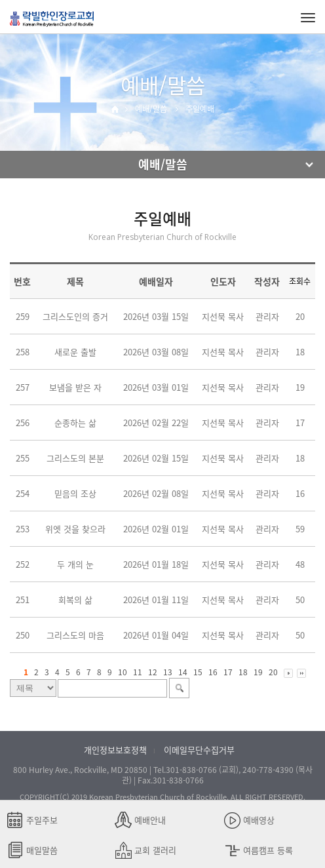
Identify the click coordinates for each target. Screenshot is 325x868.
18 (243, 672)
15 (198, 672)
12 (153, 672)
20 (273, 672)
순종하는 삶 (75, 423)
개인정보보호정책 (115, 750)
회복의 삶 (75, 600)
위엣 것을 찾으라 (75, 529)
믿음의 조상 (75, 493)
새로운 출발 (75, 352)
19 (258, 672)
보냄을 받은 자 (75, 387)
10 (123, 672)
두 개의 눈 (75, 564)
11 (138, 672)
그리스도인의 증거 (75, 316)
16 (213, 672)
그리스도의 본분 (75, 458)
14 (183, 672)
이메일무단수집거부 (199, 750)
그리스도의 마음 (75, 635)
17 (228, 672)
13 (168, 672)
